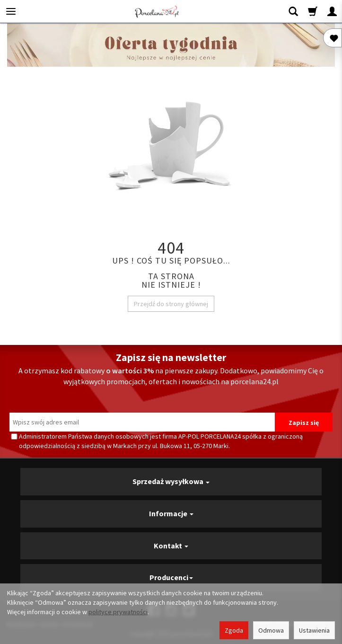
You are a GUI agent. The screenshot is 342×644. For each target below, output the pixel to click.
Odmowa (271, 630)
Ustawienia (314, 630)
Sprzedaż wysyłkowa (171, 481)
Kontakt (171, 546)
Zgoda (234, 630)
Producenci (171, 577)
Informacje (171, 513)
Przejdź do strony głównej (171, 304)
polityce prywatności (118, 612)
